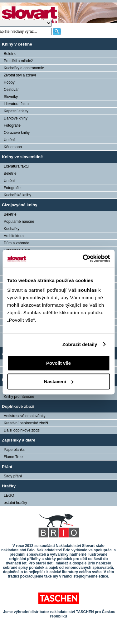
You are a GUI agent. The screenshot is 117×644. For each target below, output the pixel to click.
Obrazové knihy (17, 133)
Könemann (13, 147)
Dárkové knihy (16, 118)
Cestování (12, 90)
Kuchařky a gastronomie (24, 68)
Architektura (14, 236)
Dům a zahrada (17, 243)
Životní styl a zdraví (20, 75)
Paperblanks (14, 450)
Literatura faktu (16, 104)
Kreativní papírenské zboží (26, 423)
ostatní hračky (15, 503)
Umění (9, 140)
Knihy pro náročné (19, 397)
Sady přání (13, 476)
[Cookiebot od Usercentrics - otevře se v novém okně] (83, 258)
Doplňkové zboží (18, 406)
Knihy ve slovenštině (22, 157)
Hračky (9, 486)
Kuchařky (12, 229)
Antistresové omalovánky (24, 416)
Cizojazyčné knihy (20, 205)
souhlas (88, 290)
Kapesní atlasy (16, 111)
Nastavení (59, 381)
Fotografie (12, 125)
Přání (7, 467)
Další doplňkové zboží (22, 430)
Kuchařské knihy (17, 195)
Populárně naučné (19, 222)
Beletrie (10, 54)
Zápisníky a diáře (19, 440)
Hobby (9, 82)
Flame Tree (13, 457)
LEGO (9, 495)
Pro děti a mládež (18, 61)
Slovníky (11, 97)
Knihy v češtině (17, 44)
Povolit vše (58, 363)
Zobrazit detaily (80, 344)
